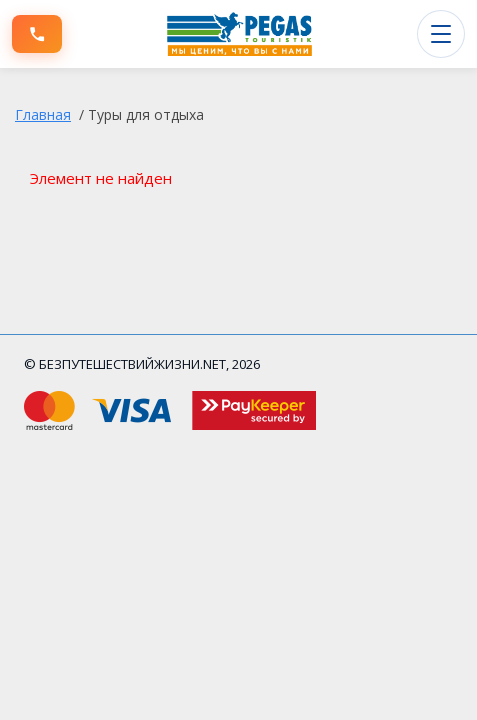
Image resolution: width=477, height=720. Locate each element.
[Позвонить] (37, 34)
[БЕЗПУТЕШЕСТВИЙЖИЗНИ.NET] (240, 34)
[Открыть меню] (441, 34)
